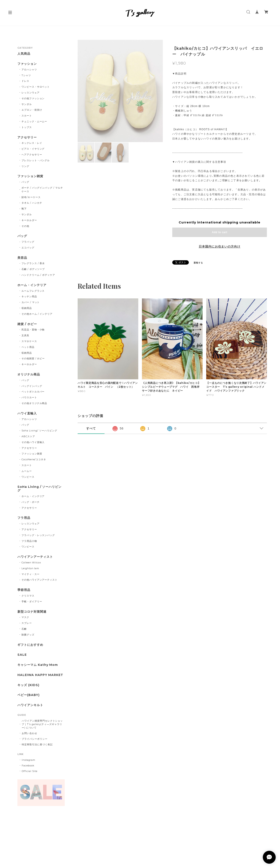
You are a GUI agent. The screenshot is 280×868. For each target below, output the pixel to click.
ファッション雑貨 (30, 176)
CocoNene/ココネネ (34, 459)
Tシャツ (26, 75)
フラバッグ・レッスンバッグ (38, 535)
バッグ (25, 182)
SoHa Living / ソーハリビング (39, 489)
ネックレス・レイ (32, 143)
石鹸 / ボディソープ (33, 269)
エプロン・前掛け (32, 110)
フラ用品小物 (29, 541)
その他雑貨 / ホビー (33, 358)
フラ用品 (24, 518)
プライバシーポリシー (35, 739)
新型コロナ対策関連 (32, 612)
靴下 (24, 209)
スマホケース (29, 341)
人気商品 (24, 54)
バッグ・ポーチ (31, 502)
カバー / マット (31, 302)
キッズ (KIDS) (28, 685)
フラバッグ (28, 242)
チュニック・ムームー (34, 121)
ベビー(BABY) (28, 695)
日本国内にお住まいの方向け (220, 246)
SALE (22, 655)
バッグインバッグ (32, 386)
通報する (198, 263)
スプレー (27, 623)
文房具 (25, 335)
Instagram (28, 760)
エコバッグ (28, 248)
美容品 (22, 258)
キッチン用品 (29, 296)
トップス (27, 127)
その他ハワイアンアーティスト (39, 580)
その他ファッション (33, 98)
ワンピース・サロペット (36, 87)
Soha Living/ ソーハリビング (39, 431)
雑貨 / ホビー (27, 324)
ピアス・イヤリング (33, 149)
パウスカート (29, 397)
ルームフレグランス (33, 291)
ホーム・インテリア (32, 285)
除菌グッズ (28, 635)
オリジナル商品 (29, 374)
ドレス (25, 81)
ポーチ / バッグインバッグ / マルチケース (42, 190)
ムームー (27, 471)
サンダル (27, 104)
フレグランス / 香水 (33, 263)
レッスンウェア (31, 93)
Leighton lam (30, 568)
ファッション (27, 64)
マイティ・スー (31, 574)
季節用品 (24, 590)
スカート (27, 116)
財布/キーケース (31, 197)
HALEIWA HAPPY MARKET (40, 675)
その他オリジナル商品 (34, 403)
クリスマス (28, 596)
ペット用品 (28, 347)
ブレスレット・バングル (36, 160)
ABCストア (28, 436)
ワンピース (28, 477)
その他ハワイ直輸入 (33, 442)
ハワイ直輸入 (27, 413)
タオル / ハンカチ (32, 203)
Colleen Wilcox (31, 563)
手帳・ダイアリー (32, 601)
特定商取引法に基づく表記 (37, 744)
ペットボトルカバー (33, 392)
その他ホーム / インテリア (37, 314)
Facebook (28, 766)
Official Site (29, 771)
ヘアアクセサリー (32, 155)
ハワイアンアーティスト (35, 557)
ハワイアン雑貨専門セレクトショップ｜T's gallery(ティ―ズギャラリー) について (42, 724)
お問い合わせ (29, 733)
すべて (91, 428)
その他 (25, 226)
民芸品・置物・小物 (33, 330)
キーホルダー (29, 220)
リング (25, 166)
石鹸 (24, 629)
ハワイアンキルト (30, 705)
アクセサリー (27, 137)
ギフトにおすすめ (30, 645)
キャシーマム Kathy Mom (38, 665)
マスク (25, 617)
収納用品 (27, 308)
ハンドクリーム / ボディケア (38, 275)
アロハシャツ (29, 70)
